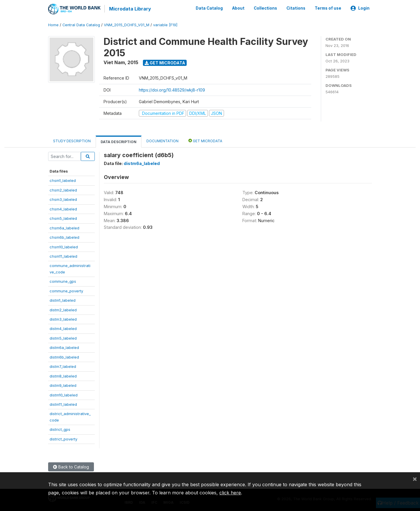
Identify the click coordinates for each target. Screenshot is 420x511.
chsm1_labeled (63, 180)
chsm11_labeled (63, 256)
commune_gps (63, 281)
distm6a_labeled (64, 347)
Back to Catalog (71, 467)
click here (230, 493)
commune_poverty (66, 290)
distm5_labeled (63, 338)
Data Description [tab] (119, 142)
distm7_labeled (63, 366)
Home (53, 25)
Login (360, 8)
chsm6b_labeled (64, 237)
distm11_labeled (63, 404)
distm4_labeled (63, 328)
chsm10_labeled (64, 246)
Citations (296, 8)
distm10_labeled (64, 394)
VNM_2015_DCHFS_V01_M (127, 25)
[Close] (415, 479)
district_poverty (63, 438)
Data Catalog (209, 8)
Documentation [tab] (162, 141)
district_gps (60, 429)
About (238, 8)
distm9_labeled (63, 385)
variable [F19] (165, 25)
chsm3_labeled (63, 199)
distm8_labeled (63, 375)
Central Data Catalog (81, 25)
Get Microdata (165, 62)
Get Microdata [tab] (205, 140)
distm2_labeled (63, 309)
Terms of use (328, 8)
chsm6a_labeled (64, 227)
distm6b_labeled (64, 357)
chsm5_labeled (63, 218)
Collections (265, 8)
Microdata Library (130, 9)
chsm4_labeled (63, 208)
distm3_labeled (63, 319)
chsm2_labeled (63, 190)
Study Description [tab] (72, 141)
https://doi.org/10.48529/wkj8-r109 (172, 89)
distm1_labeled (63, 300)
